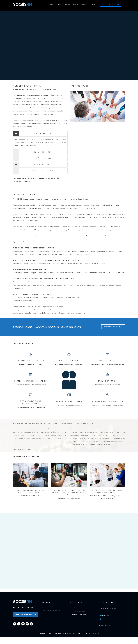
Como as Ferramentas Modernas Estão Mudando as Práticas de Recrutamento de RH (69, 493)
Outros (39, 496)
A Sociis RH (47, 608)
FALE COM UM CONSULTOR (110, 4)
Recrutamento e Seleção (31, 361)
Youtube (23, 624)
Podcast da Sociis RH (79, 614)
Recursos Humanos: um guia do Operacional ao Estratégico (31, 491)
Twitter (15, 624)
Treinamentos (107, 361)
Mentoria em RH (107, 381)
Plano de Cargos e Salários (31, 381)
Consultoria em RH (69, 361)
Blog (74, 608)
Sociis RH (32, 496)
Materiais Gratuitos (79, 611)
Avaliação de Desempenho (107, 401)
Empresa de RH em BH (52, 633)
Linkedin (27, 624)
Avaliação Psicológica (69, 401)
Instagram (31, 624)
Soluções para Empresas (52, 611)
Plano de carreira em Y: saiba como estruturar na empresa (107, 491)
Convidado (70, 498)
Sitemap (42, 633)
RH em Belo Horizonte (81, 633)
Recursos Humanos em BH (67, 633)
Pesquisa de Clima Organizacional (31, 402)
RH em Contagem (94, 633)
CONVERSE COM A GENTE (113, 327)
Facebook (19, 624)
